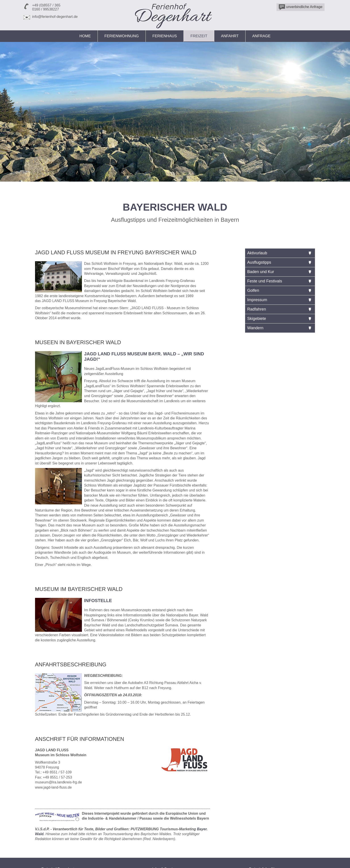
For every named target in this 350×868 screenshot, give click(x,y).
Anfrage (261, 36)
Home (85, 36)
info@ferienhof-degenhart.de (55, 17)
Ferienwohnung (122, 36)
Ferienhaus (165, 36)
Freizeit (199, 36)
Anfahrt (230, 36)
